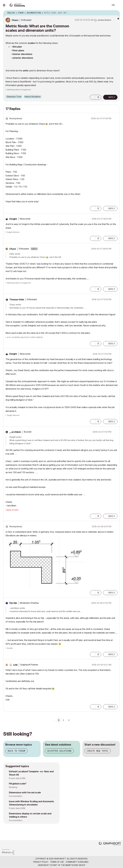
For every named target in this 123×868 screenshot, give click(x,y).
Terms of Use (57, 862)
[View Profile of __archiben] (15, 432)
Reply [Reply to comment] (112, 208)
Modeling (13, 787)
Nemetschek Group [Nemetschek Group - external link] (75, 865)
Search (105, 5)
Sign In (119, 5)
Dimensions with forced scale (25, 792)
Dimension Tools (14, 97)
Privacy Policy (41, 862)
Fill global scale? (18, 784)
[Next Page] (69, 720)
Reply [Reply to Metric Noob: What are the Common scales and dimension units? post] (112, 97)
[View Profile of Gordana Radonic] (104, 20)
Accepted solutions (59, 751)
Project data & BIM (17, 778)
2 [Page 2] (63, 720)
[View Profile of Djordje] (13, 603)
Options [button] (116, 13)
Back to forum (16, 751)
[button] (93, 97)
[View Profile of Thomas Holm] (17, 299)
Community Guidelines (77, 862)
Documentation (16, 796)
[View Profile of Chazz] (15, 20)
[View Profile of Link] (15, 665)
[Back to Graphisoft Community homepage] (18, 5)
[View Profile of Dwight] (13, 219)
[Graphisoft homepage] (110, 844)
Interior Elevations (33, 97)
